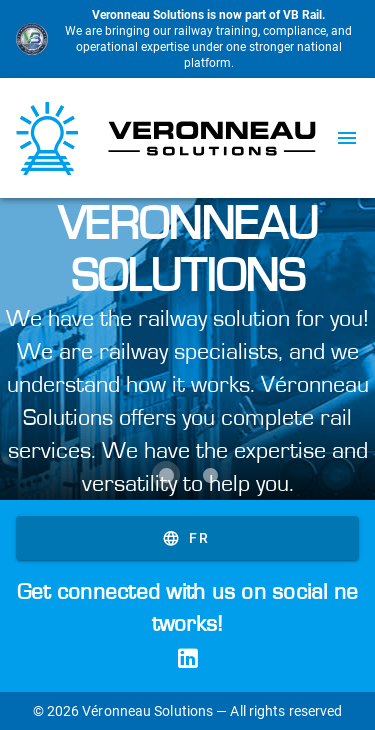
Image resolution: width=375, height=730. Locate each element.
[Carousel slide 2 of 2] (210, 475)
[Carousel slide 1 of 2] (166, 475)
